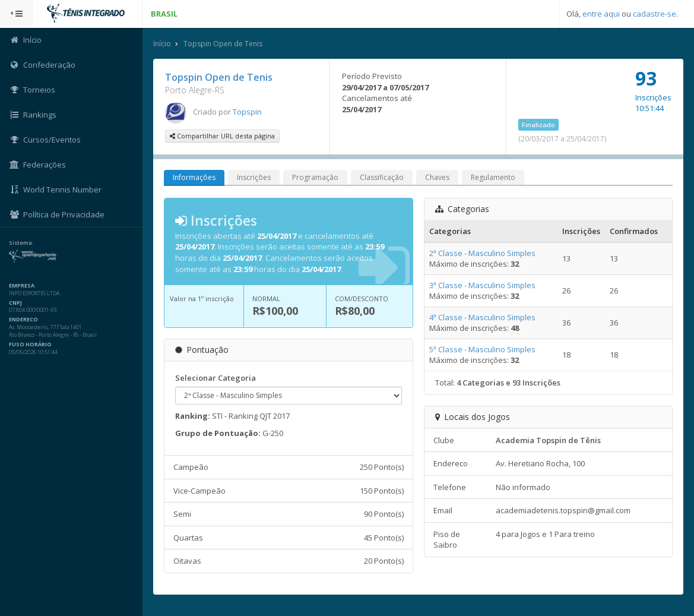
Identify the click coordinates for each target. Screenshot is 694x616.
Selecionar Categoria (216, 378)
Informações (194, 177)
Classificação (382, 177)
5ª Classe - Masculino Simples (482, 349)
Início (162, 44)
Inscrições (254, 177)
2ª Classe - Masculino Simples (482, 253)
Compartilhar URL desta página (222, 136)
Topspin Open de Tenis (223, 44)
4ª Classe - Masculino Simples (482, 317)
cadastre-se (655, 14)
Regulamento (493, 177)
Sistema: (21, 243)
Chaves (437, 177)
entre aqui (601, 14)
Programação (315, 177)
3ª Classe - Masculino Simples (482, 285)
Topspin (247, 112)
